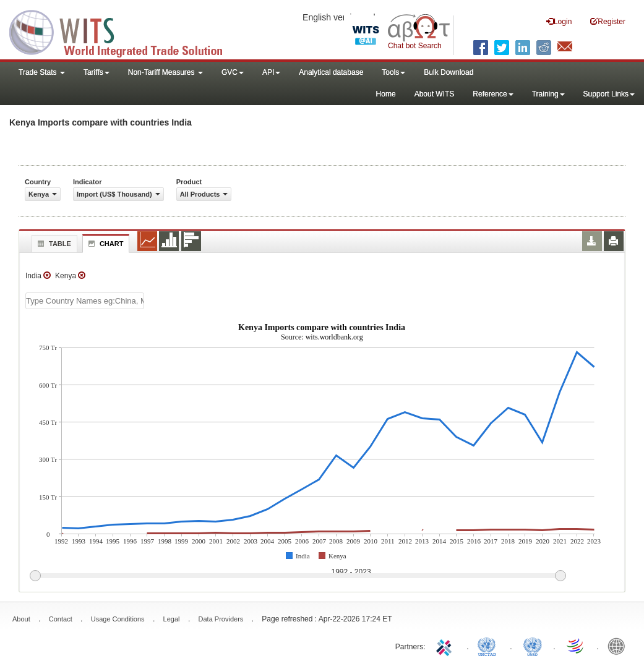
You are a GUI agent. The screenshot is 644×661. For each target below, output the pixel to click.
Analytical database (331, 72)
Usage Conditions (118, 619)
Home (386, 94)
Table (53, 244)
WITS (124, 31)
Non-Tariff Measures (165, 72)
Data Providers (221, 619)
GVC (233, 72)
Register (608, 21)
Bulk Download (449, 72)
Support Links (609, 94)
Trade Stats (42, 72)
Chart (105, 244)
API (271, 72)
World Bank (619, 646)
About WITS (435, 94)
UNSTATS (533, 646)
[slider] (298, 576)
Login (559, 21)
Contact (61, 619)
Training (548, 94)
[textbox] (85, 301)
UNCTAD (489, 646)
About (21, 619)
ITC (446, 646)
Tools (393, 72)
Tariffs (97, 72)
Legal (172, 619)
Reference (493, 94)
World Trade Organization (576, 646)
